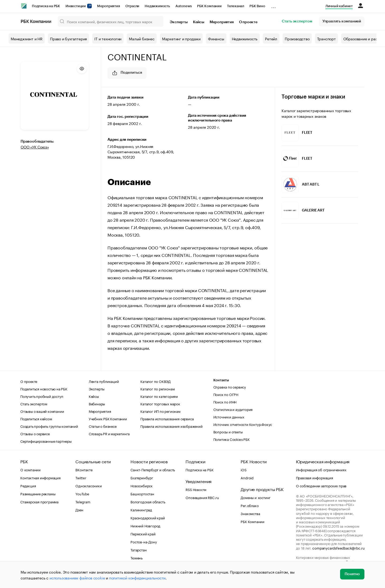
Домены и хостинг (256, 497)
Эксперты (179, 22)
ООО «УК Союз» (35, 147)
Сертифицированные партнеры (46, 441)
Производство (297, 38)
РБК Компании (209, 6)
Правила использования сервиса (167, 418)
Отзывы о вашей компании (42, 411)
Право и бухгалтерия (68, 38)
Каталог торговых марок (160, 403)
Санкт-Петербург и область (153, 469)
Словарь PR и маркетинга (109, 433)
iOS (243, 469)
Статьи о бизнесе (103, 426)
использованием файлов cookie (77, 578)
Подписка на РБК (46, 6)
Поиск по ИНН (225, 402)
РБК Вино (257, 6)
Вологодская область (148, 501)
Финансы (216, 38)
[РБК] (24, 6)
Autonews (184, 6)
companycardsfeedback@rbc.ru (338, 548)
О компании (30, 469)
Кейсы (199, 22)
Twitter (81, 477)
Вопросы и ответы (228, 432)
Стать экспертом (297, 21)
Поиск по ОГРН (226, 394)
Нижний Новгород (145, 526)
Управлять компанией (342, 21)
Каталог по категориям (159, 396)
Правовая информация (315, 477)
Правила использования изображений (171, 426)
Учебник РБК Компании (108, 418)
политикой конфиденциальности (137, 578)
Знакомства (250, 513)
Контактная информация (41, 477)
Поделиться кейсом (36, 418)
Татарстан (138, 550)
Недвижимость (157, 6)
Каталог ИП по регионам (160, 411)
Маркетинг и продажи (181, 38)
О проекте (248, 22)
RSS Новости (196, 489)
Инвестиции (79, 6)
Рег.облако (250, 505)
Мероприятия (109, 6)
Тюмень (136, 558)
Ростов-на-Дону (144, 542)
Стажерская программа (39, 501)
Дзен (79, 509)
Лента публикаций (104, 381)
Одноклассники (88, 485)
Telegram (83, 501)
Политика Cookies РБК (232, 439)
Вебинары (97, 403)
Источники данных (229, 417)
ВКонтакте (84, 469)
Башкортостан (142, 493)
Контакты (221, 380)
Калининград (141, 509)
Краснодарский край (148, 518)
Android (247, 477)
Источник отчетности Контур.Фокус (243, 424)
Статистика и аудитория (233, 409)
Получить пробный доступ (42, 396)
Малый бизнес (142, 38)
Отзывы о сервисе (35, 433)
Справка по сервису (230, 387)
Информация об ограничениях (321, 469)
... (274, 5)
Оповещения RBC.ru (202, 497)
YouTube (82, 493)
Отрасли (132, 6)
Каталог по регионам (157, 389)
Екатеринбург (142, 477)
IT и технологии (108, 38)
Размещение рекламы (38, 493)
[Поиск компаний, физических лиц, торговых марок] (111, 21)
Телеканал (236, 6)
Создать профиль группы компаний (49, 426)
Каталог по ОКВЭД (155, 381)
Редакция (28, 485)
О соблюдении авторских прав (321, 485)
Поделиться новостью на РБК (44, 389)
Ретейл (271, 38)
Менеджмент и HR (27, 38)
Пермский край (143, 534)
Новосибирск (142, 485)
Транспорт (326, 38)
